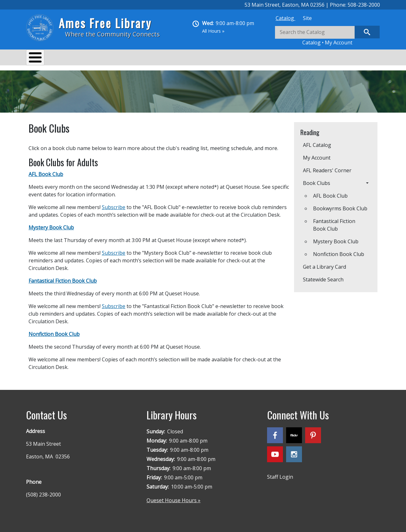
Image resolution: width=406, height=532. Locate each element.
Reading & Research (151, 58)
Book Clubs (317, 180)
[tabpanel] (327, 36)
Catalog (285, 18)
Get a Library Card (324, 264)
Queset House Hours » (174, 497)
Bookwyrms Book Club (340, 205)
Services (77, 58)
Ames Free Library (105, 23)
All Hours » (213, 31)
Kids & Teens (203, 58)
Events (107, 58)
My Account (339, 43)
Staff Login (280, 474)
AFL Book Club (330, 193)
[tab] (285, 18)
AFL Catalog (317, 142)
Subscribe (114, 204)
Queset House (248, 58)
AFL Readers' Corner (327, 167)
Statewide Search (323, 276)
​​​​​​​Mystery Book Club (336, 238)
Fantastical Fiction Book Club (334, 222)
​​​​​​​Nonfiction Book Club (339, 251)
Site (307, 18)
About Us (43, 58)
